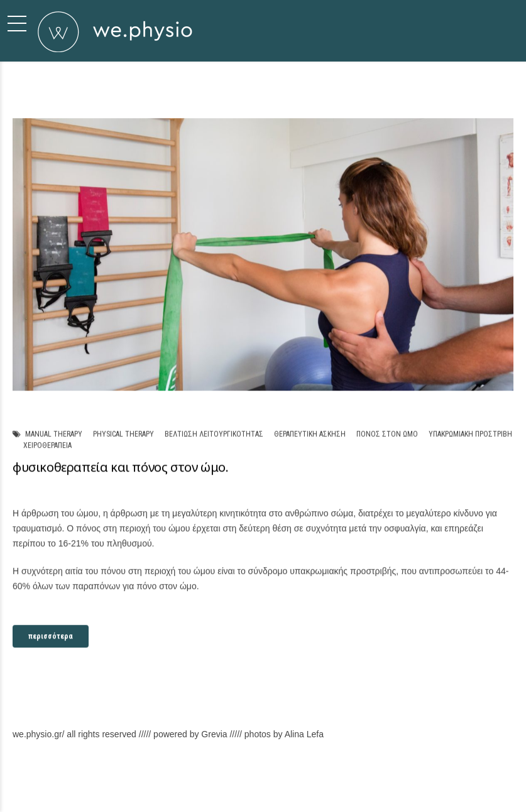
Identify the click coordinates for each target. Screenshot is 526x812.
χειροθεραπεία (47, 446)
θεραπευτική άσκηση (310, 434)
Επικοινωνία (436, 791)
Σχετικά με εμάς (247, 791)
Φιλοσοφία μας (305, 791)
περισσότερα (51, 637)
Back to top (483, 791)
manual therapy (54, 434)
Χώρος (394, 791)
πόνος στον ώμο (387, 434)
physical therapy (123, 434)
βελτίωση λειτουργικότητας (214, 434)
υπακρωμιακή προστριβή (470, 434)
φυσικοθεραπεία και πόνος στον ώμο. (120, 468)
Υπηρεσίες (355, 791)
